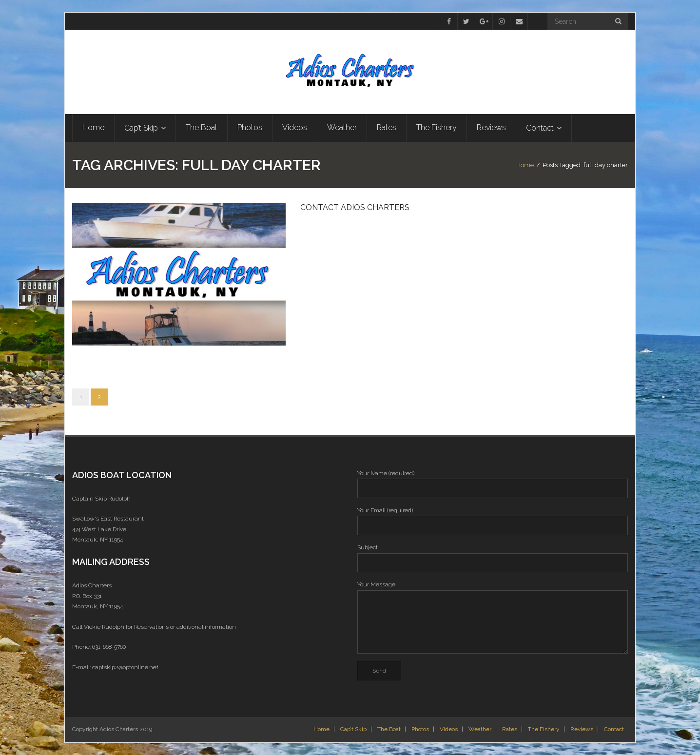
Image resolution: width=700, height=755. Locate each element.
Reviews (582, 729)
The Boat (389, 729)
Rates (510, 729)
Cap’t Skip (353, 729)
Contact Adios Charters (355, 207)
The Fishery (544, 729)
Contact (614, 729)
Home (525, 165)
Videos (449, 729)
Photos (420, 729)
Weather (480, 729)
